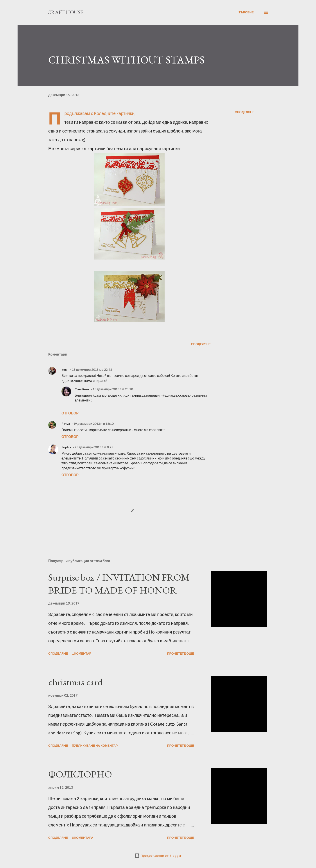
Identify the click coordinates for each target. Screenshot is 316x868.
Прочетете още (180, 653)
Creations (82, 389)
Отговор (70, 413)
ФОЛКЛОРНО (80, 774)
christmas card (75, 682)
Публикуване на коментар (95, 745)
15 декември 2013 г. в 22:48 (92, 370)
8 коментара (83, 838)
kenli (65, 370)
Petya (66, 424)
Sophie (66, 447)
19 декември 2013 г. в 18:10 (93, 424)
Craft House (65, 12)
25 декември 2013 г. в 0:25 (94, 447)
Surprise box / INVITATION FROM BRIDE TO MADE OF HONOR (119, 584)
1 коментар (82, 653)
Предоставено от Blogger (158, 856)
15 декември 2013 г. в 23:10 (113, 389)
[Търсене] (246, 12)
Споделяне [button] (245, 112)
